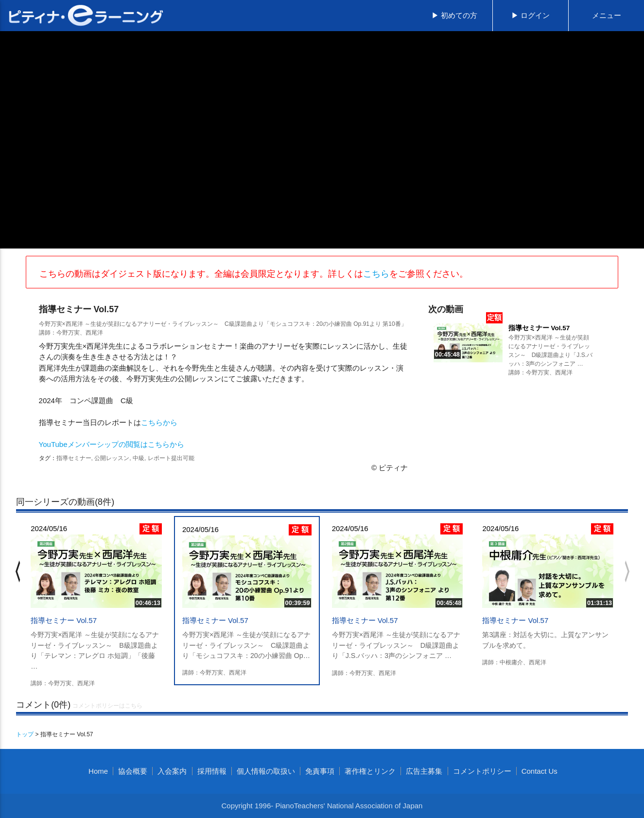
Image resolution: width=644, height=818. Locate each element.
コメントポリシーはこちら (107, 706)
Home (98, 771)
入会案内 (172, 771)
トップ (25, 734)
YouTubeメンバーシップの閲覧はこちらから (112, 444)
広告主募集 (424, 771)
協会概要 (133, 771)
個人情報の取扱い (266, 771)
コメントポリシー (482, 771)
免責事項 (320, 771)
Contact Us (540, 771)
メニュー (607, 15)
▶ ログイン (531, 15)
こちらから (159, 422)
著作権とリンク (370, 771)
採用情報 (212, 771)
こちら (376, 274)
